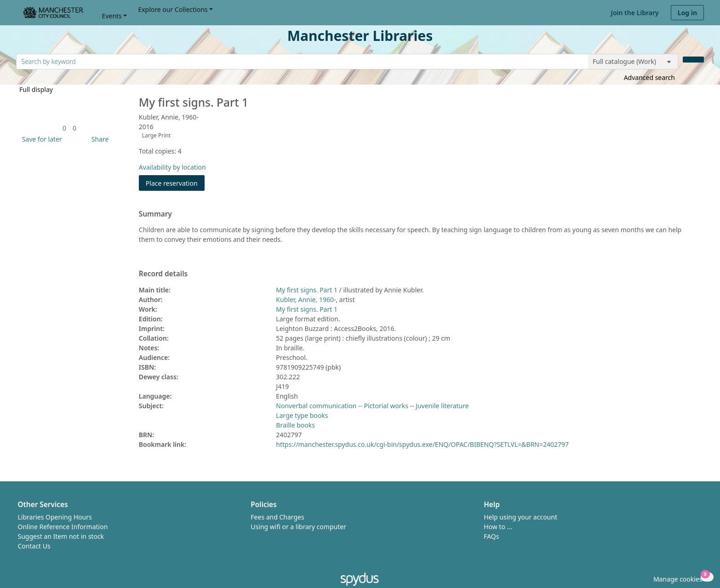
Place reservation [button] (175, 183)
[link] (64, 128)
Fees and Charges (277, 517)
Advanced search (649, 77)
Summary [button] (155, 214)
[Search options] (633, 62)
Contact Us (34, 546)
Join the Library (635, 13)
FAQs (491, 536)
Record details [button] (163, 274)
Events (112, 16)
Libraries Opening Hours (55, 517)
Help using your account (520, 517)
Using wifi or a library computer (298, 527)
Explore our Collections (173, 9)
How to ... (498, 527)
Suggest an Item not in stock (61, 536)
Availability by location (172, 167)
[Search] (693, 60)
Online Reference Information (63, 527)
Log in (687, 13)
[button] (40, 139)
